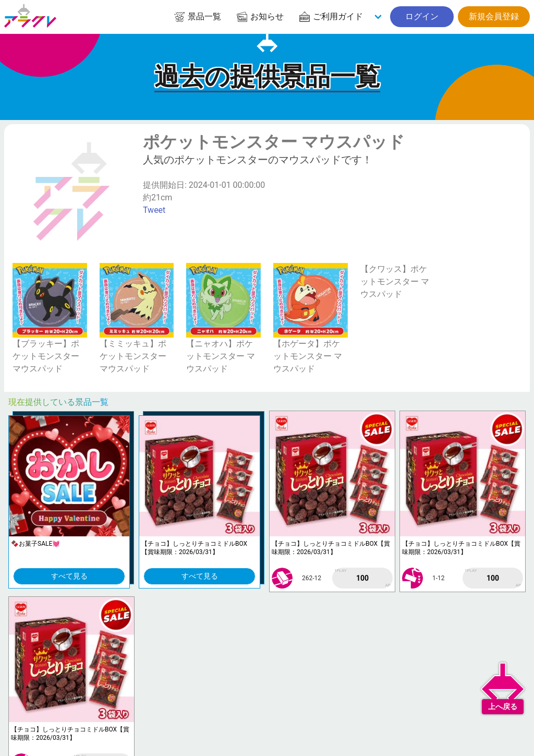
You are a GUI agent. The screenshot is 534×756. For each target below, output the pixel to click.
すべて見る (69, 576)
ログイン (422, 16)
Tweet (154, 210)
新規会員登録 (494, 16)
